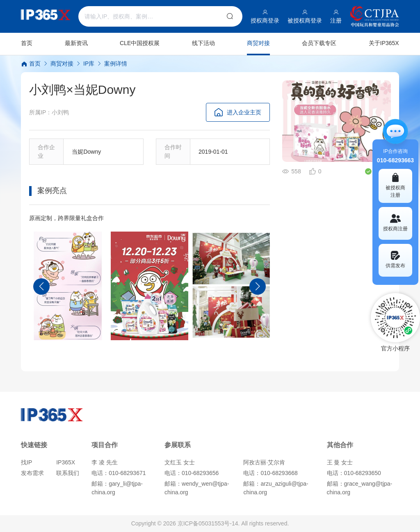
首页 (31, 64)
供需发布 (395, 260)
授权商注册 (395, 223)
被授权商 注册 (395, 185)
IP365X (66, 462)
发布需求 (32, 473)
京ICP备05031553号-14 (208, 523)
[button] (41, 286)
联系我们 (68, 473)
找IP (26, 462)
